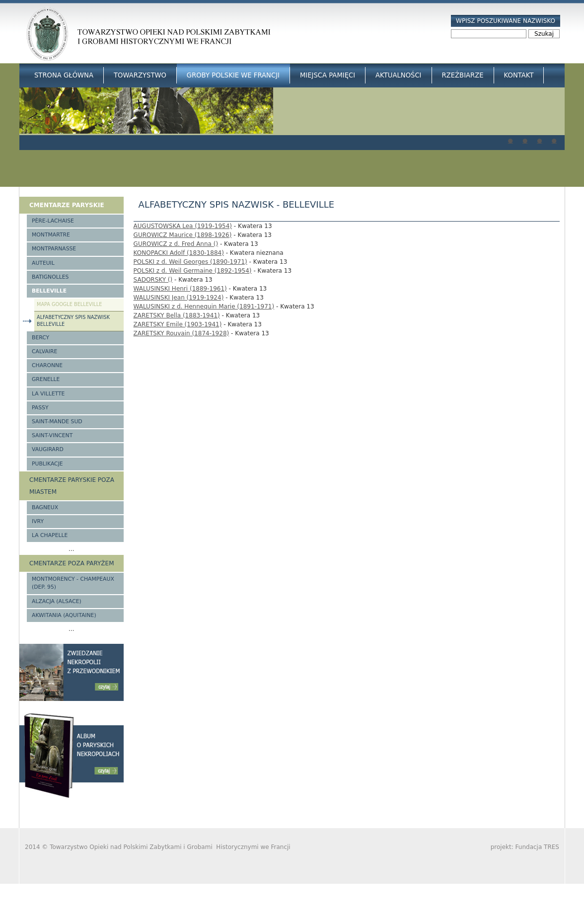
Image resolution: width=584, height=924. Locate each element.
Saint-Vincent (52, 435)
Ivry (38, 521)
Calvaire (44, 351)
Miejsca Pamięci (328, 75)
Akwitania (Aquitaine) (64, 615)
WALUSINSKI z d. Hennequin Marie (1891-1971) (204, 307)
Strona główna (64, 75)
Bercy (40, 338)
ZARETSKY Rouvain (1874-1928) (182, 333)
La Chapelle (50, 535)
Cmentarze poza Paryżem (72, 563)
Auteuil (43, 263)
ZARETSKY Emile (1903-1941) (178, 324)
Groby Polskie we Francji (233, 75)
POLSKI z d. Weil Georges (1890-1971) (190, 262)
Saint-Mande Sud (57, 422)
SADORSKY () (153, 280)
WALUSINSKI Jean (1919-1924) (179, 298)
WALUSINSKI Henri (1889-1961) (180, 289)
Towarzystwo (140, 75)
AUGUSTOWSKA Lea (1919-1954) (183, 226)
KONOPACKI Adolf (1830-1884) (179, 253)
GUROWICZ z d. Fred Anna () (176, 244)
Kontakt (519, 75)
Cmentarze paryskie (67, 205)
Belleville (49, 291)
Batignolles (50, 277)
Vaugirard (48, 449)
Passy (40, 408)
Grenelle (46, 379)
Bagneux (45, 507)
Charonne (47, 365)
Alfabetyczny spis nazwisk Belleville (73, 321)
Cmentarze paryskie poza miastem (72, 486)
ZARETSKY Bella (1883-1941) (177, 315)
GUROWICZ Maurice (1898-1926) (183, 235)
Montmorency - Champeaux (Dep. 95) (73, 583)
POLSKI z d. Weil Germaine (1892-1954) (193, 271)
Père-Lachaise (53, 221)
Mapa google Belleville (69, 304)
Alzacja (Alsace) (57, 601)
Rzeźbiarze (463, 75)
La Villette (48, 394)
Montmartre (51, 235)
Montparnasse (54, 249)
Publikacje (47, 464)
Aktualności (398, 75)
